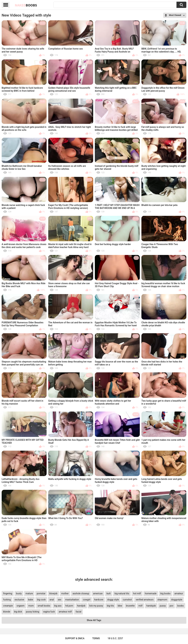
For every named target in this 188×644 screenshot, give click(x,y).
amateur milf (65, 612)
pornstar (41, 593)
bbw (120, 606)
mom (31, 606)
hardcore (99, 600)
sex (60, 600)
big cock (41, 600)
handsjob (151, 606)
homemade (151, 593)
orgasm (21, 606)
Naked (26, 5)
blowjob (53, 593)
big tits (110, 606)
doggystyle (177, 600)
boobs (181, 606)
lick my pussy (96, 606)
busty (19, 593)
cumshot (127, 600)
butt (109, 593)
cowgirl (87, 600)
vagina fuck (49, 612)
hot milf (137, 593)
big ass (58, 606)
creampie (8, 606)
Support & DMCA (75, 638)
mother (65, 593)
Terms (96, 638)
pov (171, 606)
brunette (130, 606)
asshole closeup (81, 593)
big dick (18, 612)
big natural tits (122, 593)
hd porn (69, 606)
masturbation (72, 600)
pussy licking (32, 612)
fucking (7, 600)
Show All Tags (94, 620)
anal (52, 600)
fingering (8, 593)
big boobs (165, 593)
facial (79, 612)
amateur (179, 593)
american (98, 593)
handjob (81, 606)
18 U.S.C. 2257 (115, 638)
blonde (7, 612)
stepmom (162, 600)
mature (29, 593)
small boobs (44, 606)
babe (31, 600)
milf (140, 606)
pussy (163, 606)
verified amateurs (145, 600)
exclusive (19, 600)
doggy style (113, 600)
